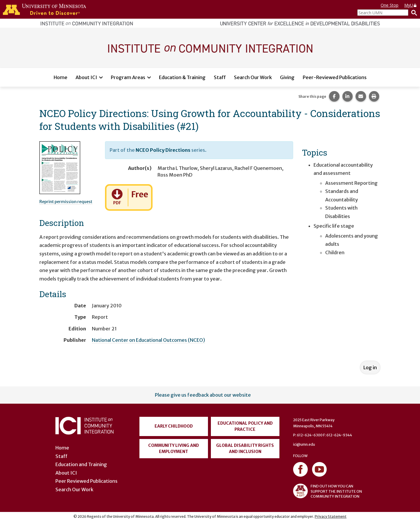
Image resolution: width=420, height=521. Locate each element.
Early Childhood (174, 426)
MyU (411, 5)
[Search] (413, 13)
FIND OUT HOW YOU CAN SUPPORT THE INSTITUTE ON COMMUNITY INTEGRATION (328, 491)
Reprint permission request (66, 202)
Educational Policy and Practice (245, 426)
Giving (287, 77)
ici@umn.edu (304, 444)
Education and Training (81, 464)
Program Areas (128, 77)
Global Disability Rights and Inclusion (245, 448)
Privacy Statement (331, 516)
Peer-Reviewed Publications (335, 77)
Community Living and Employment (174, 448)
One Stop (390, 5)
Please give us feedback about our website (203, 395)
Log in (370, 367)
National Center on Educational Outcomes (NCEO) (148, 340)
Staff (220, 77)
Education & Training (182, 77)
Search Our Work (253, 77)
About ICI (86, 77)
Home (61, 77)
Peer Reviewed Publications (86, 481)
